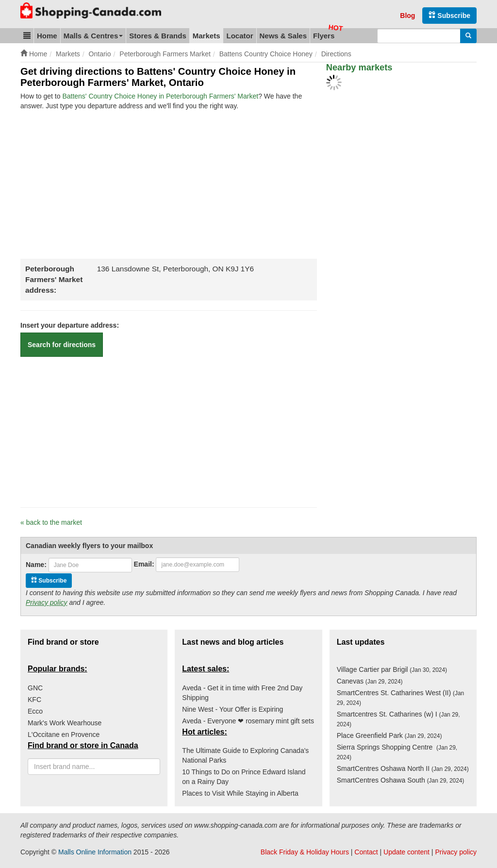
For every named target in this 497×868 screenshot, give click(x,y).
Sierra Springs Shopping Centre (397, 752)
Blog (407, 16)
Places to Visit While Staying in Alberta (240, 793)
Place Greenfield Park (389, 735)
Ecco (35, 711)
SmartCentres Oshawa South (401, 780)
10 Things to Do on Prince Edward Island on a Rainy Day (244, 777)
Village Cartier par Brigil (392, 669)
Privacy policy (47, 602)
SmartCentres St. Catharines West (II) (401, 698)
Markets (207, 36)
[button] (27, 36)
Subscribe (449, 15)
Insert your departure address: (70, 325)
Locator (240, 36)
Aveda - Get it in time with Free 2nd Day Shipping (242, 693)
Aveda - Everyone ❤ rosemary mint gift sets (248, 721)
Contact (366, 852)
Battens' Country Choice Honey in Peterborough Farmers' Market (160, 96)
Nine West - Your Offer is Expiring (232, 709)
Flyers (324, 36)
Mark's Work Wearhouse (65, 723)
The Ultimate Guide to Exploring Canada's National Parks (245, 755)
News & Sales (283, 36)
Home (47, 36)
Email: (144, 564)
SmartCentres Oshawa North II (403, 768)
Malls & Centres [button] (93, 36)
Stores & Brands (158, 36)
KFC (34, 700)
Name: (36, 565)
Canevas (370, 681)
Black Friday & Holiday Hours (305, 852)
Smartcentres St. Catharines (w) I (398, 719)
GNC (35, 688)
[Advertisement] (102, 184)
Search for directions (62, 345)
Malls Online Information (95, 852)
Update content (406, 852)
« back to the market (51, 522)
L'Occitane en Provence (64, 734)
